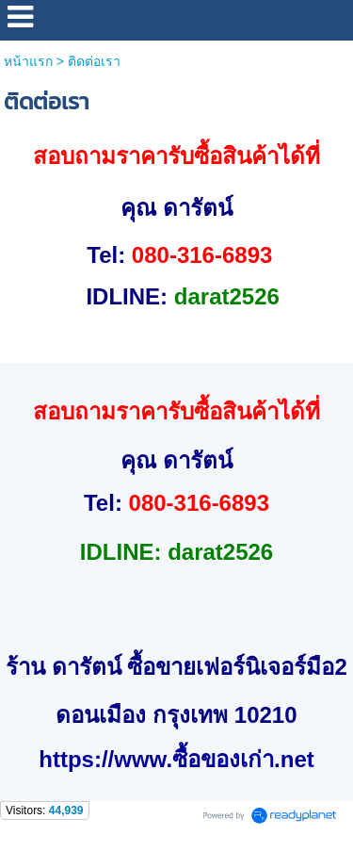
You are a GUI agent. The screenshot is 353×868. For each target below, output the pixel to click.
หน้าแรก (28, 61)
